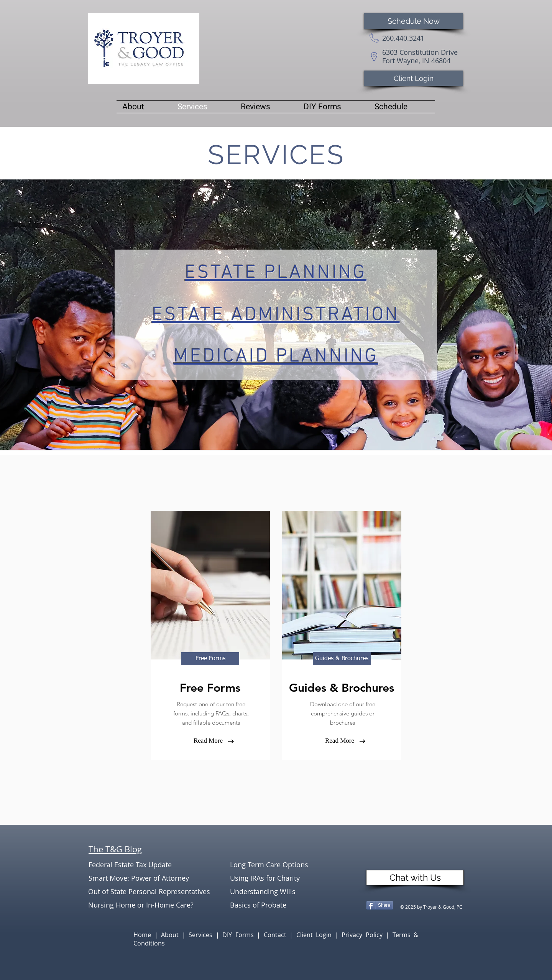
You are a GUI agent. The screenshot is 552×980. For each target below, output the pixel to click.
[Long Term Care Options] (277, 865)
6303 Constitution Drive (420, 52)
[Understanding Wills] (277, 892)
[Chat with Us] (415, 878)
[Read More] (208, 741)
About (172, 935)
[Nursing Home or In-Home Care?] (141, 905)
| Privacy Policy (361, 935)
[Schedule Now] (413, 21)
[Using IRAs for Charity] (277, 878)
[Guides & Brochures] (342, 659)
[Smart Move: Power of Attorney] (139, 878)
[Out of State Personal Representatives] (150, 892)
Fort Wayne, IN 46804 (416, 61)
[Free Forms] (210, 659)
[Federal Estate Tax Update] (136, 865)
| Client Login (312, 935)
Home (144, 935)
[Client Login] (413, 78)
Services (202, 935)
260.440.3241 (403, 38)
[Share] (380, 905)
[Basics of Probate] (277, 905)
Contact (277, 935)
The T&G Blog (115, 849)
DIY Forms (240, 935)
